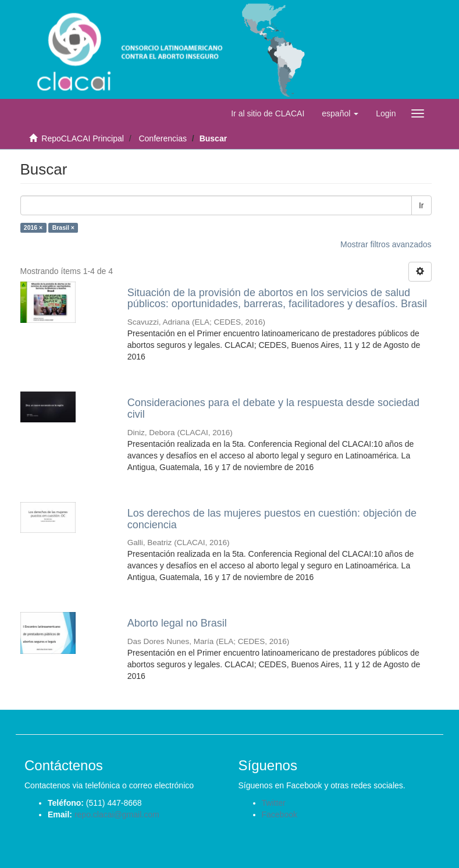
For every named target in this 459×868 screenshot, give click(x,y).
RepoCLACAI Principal (83, 138)
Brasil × (63, 227)
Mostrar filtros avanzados (386, 244)
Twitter (274, 803)
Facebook (280, 814)
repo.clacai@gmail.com (117, 814)
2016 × (33, 227)
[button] (340, 113)
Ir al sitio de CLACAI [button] (268, 113)
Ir (421, 205)
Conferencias (163, 138)
